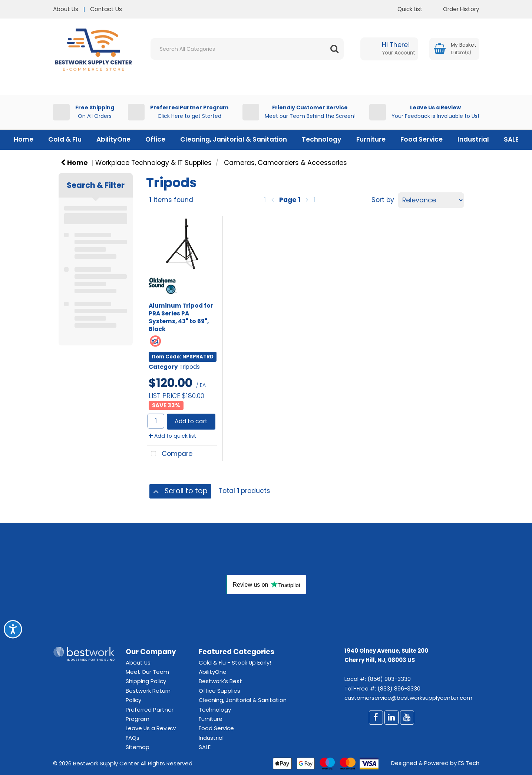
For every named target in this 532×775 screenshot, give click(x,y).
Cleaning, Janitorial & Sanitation (234, 139)
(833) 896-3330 (399, 688)
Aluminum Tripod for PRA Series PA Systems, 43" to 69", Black (181, 317)
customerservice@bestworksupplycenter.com (408, 698)
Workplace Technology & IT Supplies (153, 163)
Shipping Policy (146, 681)
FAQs (133, 738)
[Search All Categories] (247, 49)
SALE (511, 139)
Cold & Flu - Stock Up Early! (235, 663)
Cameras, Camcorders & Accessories (285, 163)
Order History (456, 9)
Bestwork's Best (220, 681)
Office (155, 139)
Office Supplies (219, 691)
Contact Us (106, 9)
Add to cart (191, 421)
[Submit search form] (334, 49)
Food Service (422, 139)
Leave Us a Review (151, 728)
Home (24, 139)
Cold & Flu (65, 139)
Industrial (473, 139)
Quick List (404, 9)
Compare (170, 454)
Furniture (371, 139)
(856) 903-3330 (389, 679)
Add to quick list (172, 436)
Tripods (190, 367)
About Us (66, 9)
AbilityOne (113, 139)
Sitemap (138, 747)
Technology (322, 139)
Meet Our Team (147, 672)
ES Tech (469, 763)
